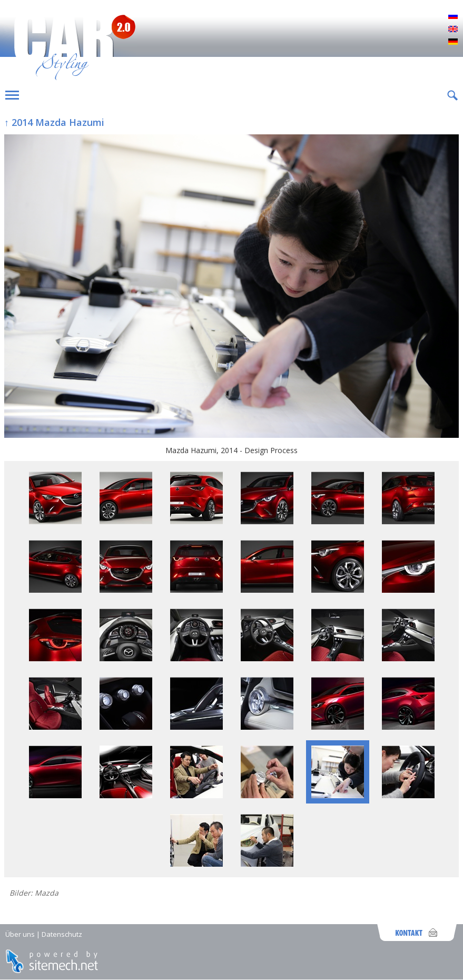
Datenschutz (62, 934)
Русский (453, 17)
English (453, 30)
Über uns (20, 934)
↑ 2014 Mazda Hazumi (54, 122)
